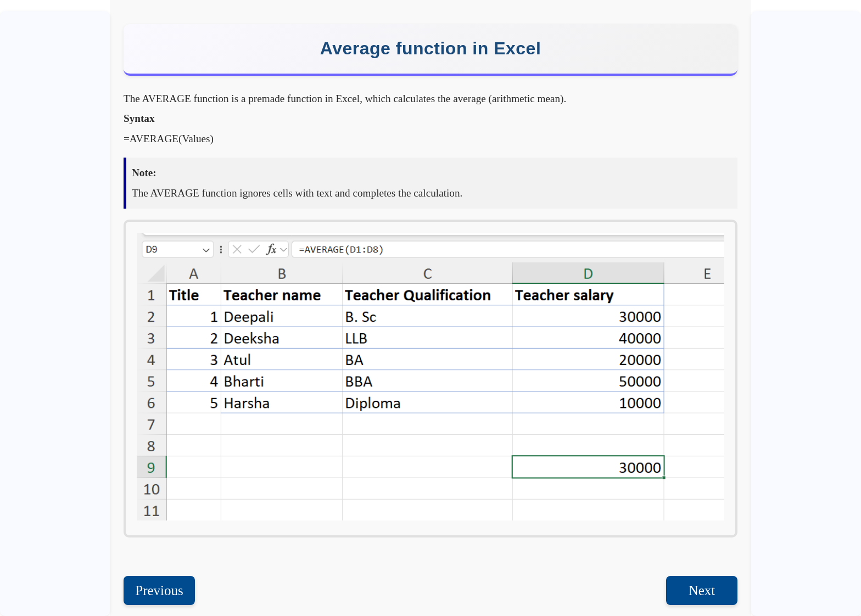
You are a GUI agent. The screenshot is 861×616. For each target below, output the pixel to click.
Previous (159, 590)
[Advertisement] (806, 178)
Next (702, 590)
